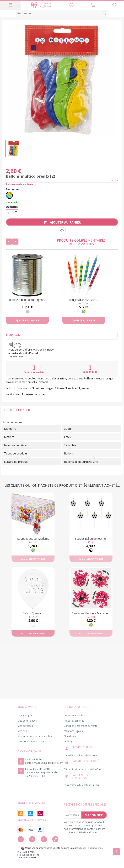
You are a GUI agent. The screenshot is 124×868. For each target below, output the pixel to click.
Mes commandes (27, 721)
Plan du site (70, 736)
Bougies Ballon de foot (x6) (91, 539)
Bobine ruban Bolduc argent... (27, 300)
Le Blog (68, 741)
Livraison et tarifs (73, 715)
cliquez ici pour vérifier (91, 848)
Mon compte (25, 715)
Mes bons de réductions (31, 741)
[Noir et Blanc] (91, 550)
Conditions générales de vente (81, 726)
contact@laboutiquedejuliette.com (44, 763)
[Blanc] (33, 625)
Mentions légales (73, 731)
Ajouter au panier (62, 223)
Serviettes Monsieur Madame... (91, 613)
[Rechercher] (62, 13)
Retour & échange (74, 721)
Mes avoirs (23, 731)
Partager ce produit (34, 369)
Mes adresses (25, 726)
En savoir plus (16, 357)
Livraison (62, 335)
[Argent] (27, 311)
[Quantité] (10, 213)
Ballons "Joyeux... (33, 613)
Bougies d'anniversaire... (84, 300)
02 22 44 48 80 (90, 369)
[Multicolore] (9, 195)
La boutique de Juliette (28, 855)
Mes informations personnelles (35, 736)
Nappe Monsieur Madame (33, 539)
